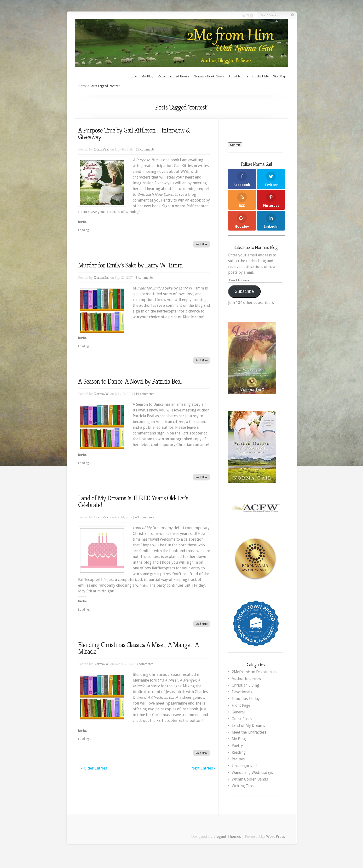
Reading (239, 752)
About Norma (238, 76)
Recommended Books (173, 76)
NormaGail (101, 149)
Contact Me (261, 76)
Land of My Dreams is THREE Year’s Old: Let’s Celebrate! (133, 501)
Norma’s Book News (209, 76)
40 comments (145, 517)
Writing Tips (243, 786)
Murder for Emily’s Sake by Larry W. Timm (130, 265)
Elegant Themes (227, 836)
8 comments (144, 277)
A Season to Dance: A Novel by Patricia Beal (130, 381)
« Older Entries (94, 768)
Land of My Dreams (248, 726)
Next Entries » (204, 768)
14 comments (145, 394)
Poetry (237, 746)
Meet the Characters (249, 732)
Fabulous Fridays (247, 699)
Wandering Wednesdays (252, 773)
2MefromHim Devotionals (254, 672)
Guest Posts (242, 719)
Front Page (241, 705)
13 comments (145, 149)
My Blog (147, 76)
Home (133, 76)
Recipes (238, 759)
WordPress (276, 836)
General (238, 712)
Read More (202, 244)
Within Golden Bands (250, 779)
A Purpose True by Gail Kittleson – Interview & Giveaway (134, 134)
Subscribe (244, 291)
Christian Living (245, 685)
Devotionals (242, 692)
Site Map (280, 76)
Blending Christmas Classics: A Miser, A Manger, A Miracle (138, 648)
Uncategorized (244, 766)
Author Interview (246, 679)
